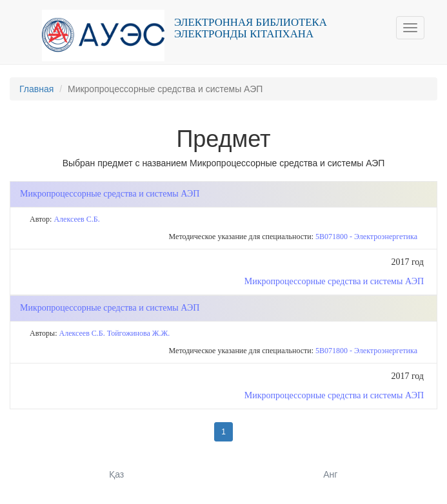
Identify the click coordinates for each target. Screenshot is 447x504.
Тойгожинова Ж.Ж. (139, 333)
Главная (36, 89)
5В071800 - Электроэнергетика (366, 237)
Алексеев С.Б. (76, 219)
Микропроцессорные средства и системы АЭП (334, 281)
